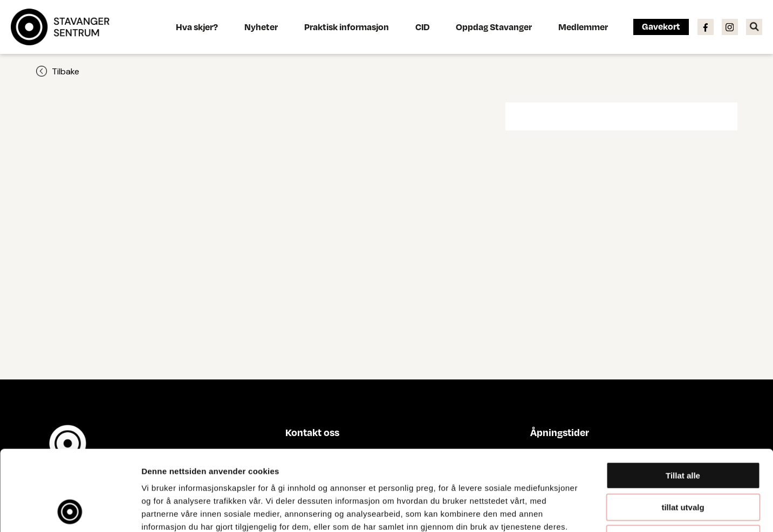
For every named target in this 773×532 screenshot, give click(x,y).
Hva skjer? (197, 27)
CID (422, 27)
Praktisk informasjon (347, 27)
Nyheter (261, 27)
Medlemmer (583, 27)
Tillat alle (683, 400)
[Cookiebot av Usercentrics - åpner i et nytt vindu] (70, 511)
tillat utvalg (683, 432)
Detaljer (574, 511)
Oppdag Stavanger (494, 27)
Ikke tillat (683, 463)
